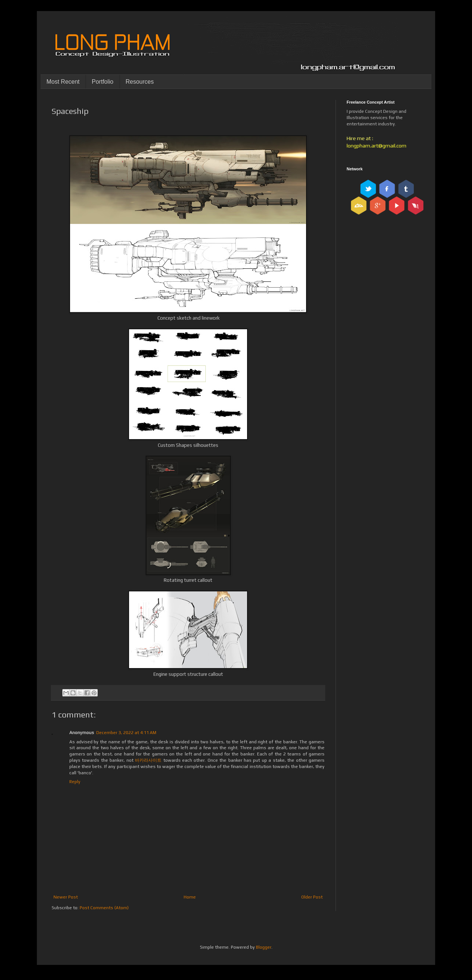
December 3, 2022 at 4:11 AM (126, 733)
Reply (75, 782)
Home (190, 897)
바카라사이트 (148, 760)
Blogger (264, 947)
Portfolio (103, 82)
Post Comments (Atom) (104, 908)
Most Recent (63, 82)
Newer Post (66, 897)
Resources (140, 82)
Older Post (312, 897)
